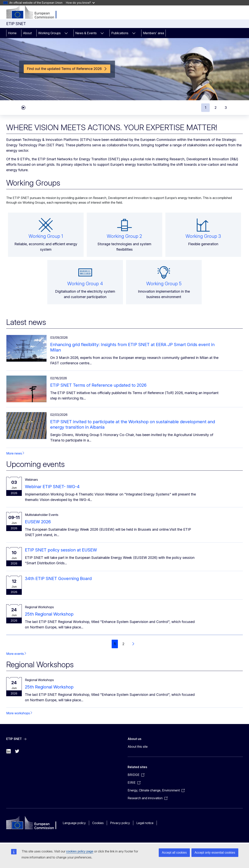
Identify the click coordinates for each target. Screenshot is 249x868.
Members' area (153, 33)
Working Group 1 (46, 236)
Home (12, 33)
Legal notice (145, 823)
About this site (138, 747)
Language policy (74, 823)
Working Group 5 (164, 284)
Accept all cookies (174, 853)
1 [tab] (206, 108)
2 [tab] (216, 108)
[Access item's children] (66, 33)
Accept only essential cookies (215, 853)
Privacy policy (120, 823)
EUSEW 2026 (38, 522)
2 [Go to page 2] (123, 644)
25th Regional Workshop (49, 614)
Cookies (98, 823)
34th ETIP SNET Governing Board (58, 578)
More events (15, 654)
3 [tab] (226, 108)
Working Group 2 (124, 236)
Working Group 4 (85, 284)
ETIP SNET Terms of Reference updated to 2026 (98, 385)
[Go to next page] (133, 644)
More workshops (18, 713)
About (27, 33)
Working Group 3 (203, 236)
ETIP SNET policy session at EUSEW (61, 550)
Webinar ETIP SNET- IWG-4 (52, 487)
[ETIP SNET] (35, 12)
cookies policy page (80, 851)
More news (14, 453)
